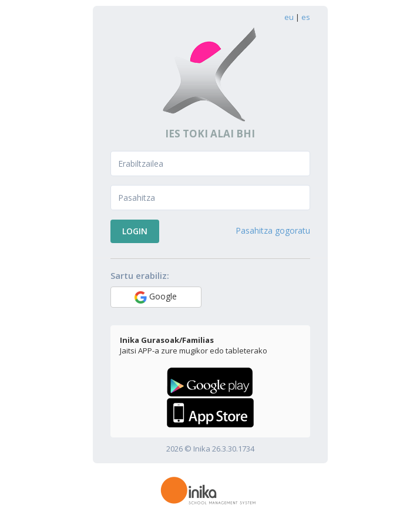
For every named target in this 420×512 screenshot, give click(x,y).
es (306, 17)
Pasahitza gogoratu (273, 230)
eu (289, 17)
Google (156, 297)
